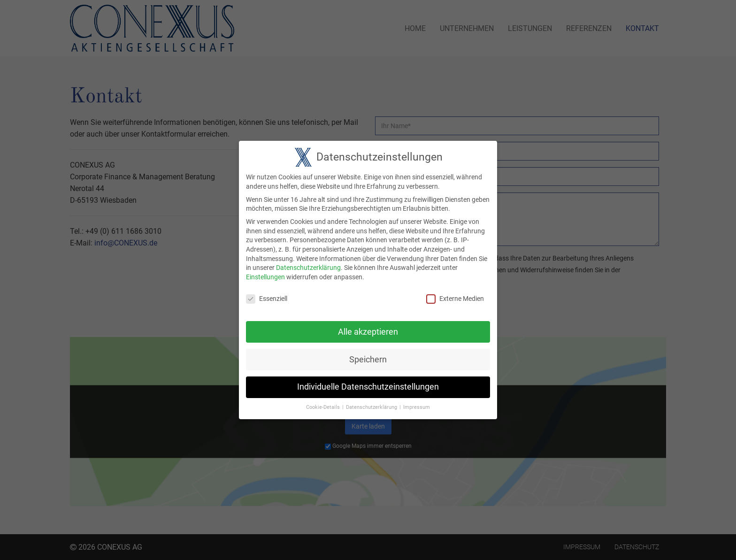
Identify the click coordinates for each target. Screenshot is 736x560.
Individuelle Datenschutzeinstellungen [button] (368, 381)
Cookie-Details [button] (323, 402)
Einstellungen (265, 271)
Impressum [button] (417, 402)
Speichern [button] (368, 353)
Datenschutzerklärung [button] (372, 402)
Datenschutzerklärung (308, 262)
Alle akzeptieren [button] (368, 326)
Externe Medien (455, 293)
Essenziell (267, 293)
